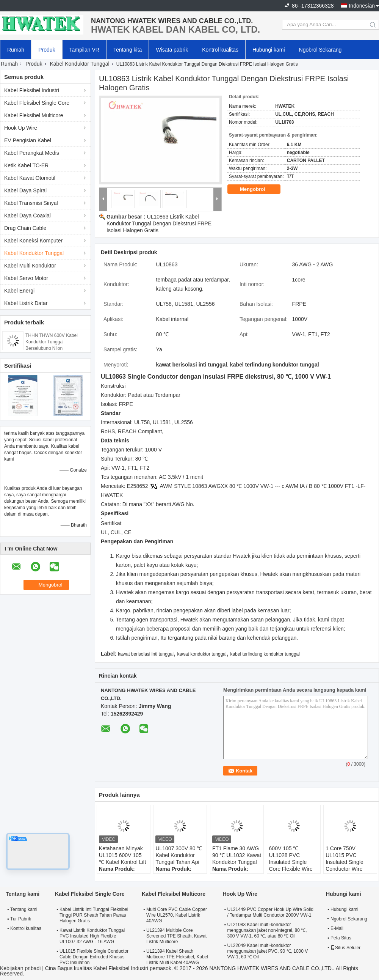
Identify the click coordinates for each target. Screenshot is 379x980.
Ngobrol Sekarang (320, 50)
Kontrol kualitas (220, 50)
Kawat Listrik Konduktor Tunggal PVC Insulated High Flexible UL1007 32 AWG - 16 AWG (92, 936)
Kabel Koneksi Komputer (33, 241)
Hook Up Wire (21, 128)
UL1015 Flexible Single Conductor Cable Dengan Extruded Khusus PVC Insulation (94, 957)
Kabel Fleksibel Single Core (37, 103)
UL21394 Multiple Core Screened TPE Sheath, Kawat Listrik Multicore (176, 936)
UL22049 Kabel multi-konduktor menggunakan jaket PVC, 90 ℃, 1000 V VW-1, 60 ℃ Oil (267, 951)
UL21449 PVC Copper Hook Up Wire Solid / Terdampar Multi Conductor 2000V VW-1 (270, 912)
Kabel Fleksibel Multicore (34, 115)
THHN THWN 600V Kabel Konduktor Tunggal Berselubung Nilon (52, 342)
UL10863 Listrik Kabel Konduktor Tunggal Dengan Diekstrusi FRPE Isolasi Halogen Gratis (159, 223)
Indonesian (362, 6)
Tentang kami (24, 909)
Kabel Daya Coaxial (27, 216)
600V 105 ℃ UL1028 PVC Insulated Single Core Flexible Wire (291, 859)
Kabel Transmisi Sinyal (31, 203)
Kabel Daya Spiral (25, 190)
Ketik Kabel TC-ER (26, 165)
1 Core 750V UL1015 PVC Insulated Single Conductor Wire (345, 859)
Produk (47, 50)
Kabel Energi (19, 291)
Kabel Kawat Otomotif (30, 178)
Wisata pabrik (172, 50)
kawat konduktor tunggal (202, 654)
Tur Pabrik (21, 919)
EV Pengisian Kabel (28, 140)
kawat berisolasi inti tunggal (146, 654)
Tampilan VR (84, 50)
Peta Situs (341, 938)
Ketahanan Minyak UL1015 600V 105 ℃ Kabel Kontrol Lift (123, 855)
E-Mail (337, 928)
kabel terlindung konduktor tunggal (265, 654)
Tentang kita (128, 50)
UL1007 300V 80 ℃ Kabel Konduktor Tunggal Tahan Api (179, 855)
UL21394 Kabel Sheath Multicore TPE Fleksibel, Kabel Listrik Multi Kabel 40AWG (177, 957)
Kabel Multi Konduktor (30, 266)
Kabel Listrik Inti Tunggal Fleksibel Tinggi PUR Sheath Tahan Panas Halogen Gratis (94, 915)
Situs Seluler (345, 948)
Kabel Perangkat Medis (32, 153)
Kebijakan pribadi (20, 968)
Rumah (16, 50)
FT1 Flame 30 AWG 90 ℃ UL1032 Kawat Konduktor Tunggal (237, 855)
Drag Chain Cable (25, 228)
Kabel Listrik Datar (26, 303)
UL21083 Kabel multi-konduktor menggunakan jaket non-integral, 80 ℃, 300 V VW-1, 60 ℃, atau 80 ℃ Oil (267, 930)
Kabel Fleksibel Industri (32, 90)
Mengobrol (258, 189)
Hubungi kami (269, 50)
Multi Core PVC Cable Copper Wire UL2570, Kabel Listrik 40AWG (177, 915)
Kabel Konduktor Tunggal (80, 64)
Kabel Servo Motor (26, 278)
